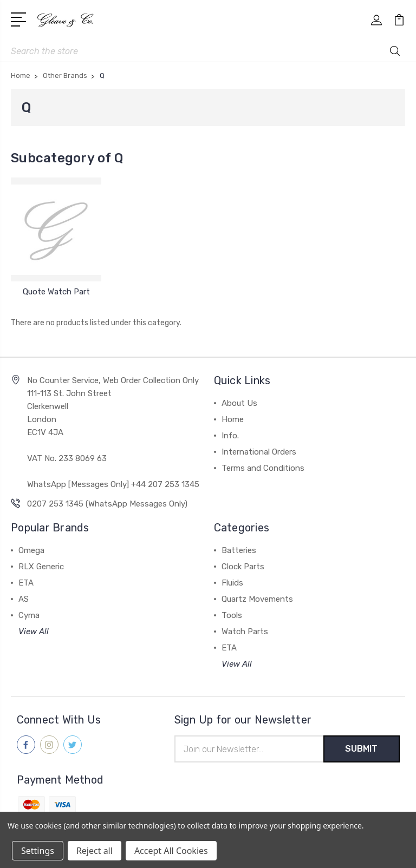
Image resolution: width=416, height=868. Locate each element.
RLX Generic (41, 567)
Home (233, 419)
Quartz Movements (257, 599)
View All (34, 632)
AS (24, 599)
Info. (230, 436)
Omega (31, 550)
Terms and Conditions (263, 468)
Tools (232, 615)
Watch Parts (245, 632)
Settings (38, 851)
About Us (239, 403)
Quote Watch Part (56, 292)
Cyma (29, 615)
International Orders (259, 452)
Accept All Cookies (171, 851)
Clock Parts (243, 567)
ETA (26, 583)
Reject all (95, 851)
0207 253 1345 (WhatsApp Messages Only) (107, 504)
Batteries (239, 550)
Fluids (232, 583)
